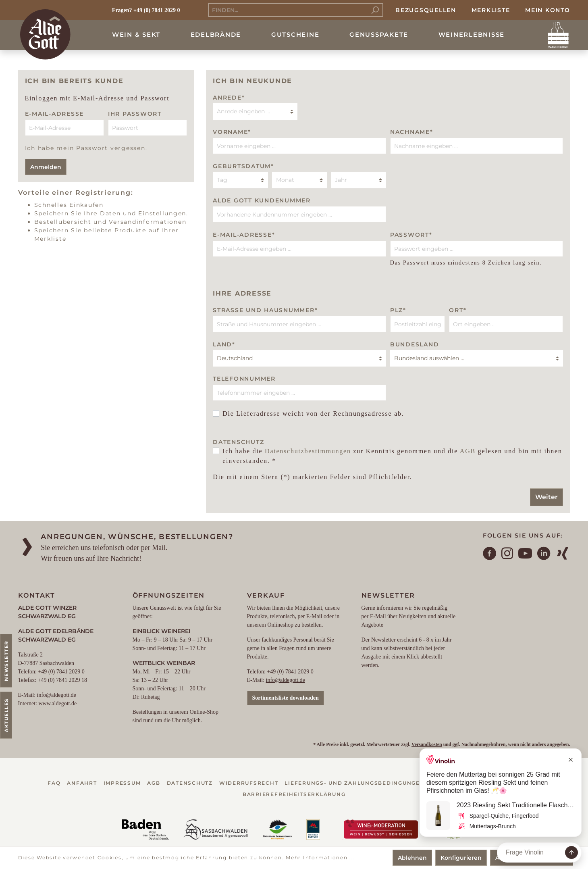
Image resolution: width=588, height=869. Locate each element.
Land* (224, 344)
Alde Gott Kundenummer (262, 200)
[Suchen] (375, 10)
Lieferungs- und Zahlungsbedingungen (354, 783)
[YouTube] (526, 554)
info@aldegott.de (286, 680)
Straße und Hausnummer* (265, 310)
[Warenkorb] (559, 35)
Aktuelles (6, 715)
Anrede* (229, 98)
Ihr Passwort (135, 114)
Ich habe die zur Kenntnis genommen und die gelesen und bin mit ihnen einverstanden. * (392, 456)
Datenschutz (190, 783)
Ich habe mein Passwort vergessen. (86, 148)
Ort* (458, 310)
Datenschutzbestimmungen (308, 451)
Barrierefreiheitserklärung (294, 794)
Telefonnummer (244, 379)
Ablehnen (412, 858)
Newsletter (6, 661)
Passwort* (411, 235)
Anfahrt (82, 783)
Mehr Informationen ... (321, 858)
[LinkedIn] (544, 554)
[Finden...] (288, 10)
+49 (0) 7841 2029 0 (290, 672)
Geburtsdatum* (243, 166)
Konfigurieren (461, 858)
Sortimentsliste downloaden (286, 698)
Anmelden (46, 167)
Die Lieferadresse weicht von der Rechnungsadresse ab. (313, 414)
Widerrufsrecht (249, 783)
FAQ (54, 783)
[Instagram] (508, 554)
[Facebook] (490, 554)
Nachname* (412, 132)
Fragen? (122, 10)
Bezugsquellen (426, 10)
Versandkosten (427, 744)
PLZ (398, 310)
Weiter (546, 497)
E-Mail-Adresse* (244, 235)
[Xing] (563, 554)
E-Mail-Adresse (55, 114)
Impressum (122, 783)
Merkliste (491, 10)
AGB (468, 451)
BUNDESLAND (415, 344)
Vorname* (232, 132)
